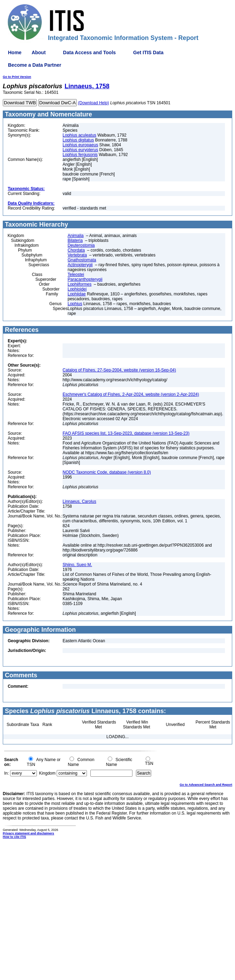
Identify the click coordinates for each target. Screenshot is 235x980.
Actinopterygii (80, 265)
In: (6, 773)
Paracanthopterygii (85, 279)
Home (15, 52)
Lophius (75, 304)
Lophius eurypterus (80, 150)
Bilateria (75, 240)
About (39, 52)
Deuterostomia (81, 245)
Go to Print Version (17, 77)
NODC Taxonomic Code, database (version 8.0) (107, 472)
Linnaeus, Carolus (79, 501)
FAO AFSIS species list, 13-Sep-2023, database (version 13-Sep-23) (126, 433)
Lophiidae (76, 294)
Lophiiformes (79, 284)
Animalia (75, 236)
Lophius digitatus (78, 140)
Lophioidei (77, 289)
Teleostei (76, 275)
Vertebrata (77, 255)
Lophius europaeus (80, 145)
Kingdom (47, 773)
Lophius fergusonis (80, 155)
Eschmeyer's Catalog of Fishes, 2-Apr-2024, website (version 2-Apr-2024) (131, 394)
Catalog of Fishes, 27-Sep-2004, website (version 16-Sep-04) (119, 370)
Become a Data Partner (35, 65)
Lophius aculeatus (79, 135)
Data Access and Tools (89, 52)
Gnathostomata (82, 260)
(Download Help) (93, 103)
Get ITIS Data (148, 52)
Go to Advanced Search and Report (206, 785)
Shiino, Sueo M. (77, 565)
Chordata (76, 250)
